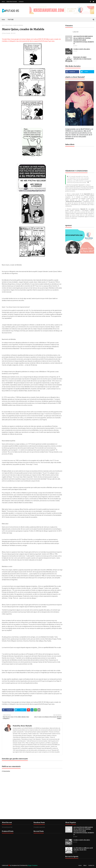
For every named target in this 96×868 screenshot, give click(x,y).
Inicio (3, 2)
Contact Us (91, 865)
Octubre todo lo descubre (82, 49)
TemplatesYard (16, 865)
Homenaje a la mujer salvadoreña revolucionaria (82, 58)
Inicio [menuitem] (3, 20)
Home (80, 865)
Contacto (21, 2)
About (85, 865)
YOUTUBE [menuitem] (11, 20)
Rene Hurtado (7, 33)
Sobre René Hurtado (12, 2)
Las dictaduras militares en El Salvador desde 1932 (83, 849)
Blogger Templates (33, 865)
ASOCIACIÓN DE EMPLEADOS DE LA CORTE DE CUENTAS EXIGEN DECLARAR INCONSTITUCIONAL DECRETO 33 (84, 40)
